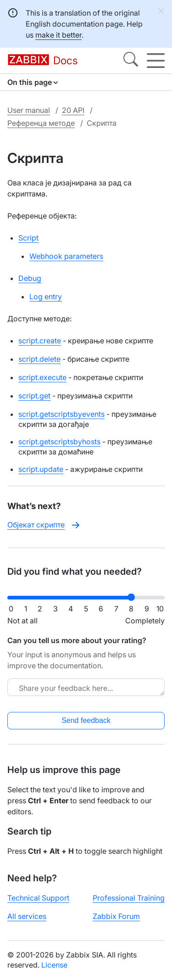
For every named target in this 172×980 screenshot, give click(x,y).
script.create (40, 341)
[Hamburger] (156, 61)
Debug (30, 278)
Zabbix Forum (116, 916)
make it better (58, 35)
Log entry (46, 297)
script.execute (42, 377)
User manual (29, 110)
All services (27, 916)
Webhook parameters (66, 256)
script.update (41, 469)
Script (28, 238)
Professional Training (129, 898)
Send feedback (86, 720)
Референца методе (41, 123)
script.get (34, 396)
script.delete (39, 359)
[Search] (131, 61)
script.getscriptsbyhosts (59, 442)
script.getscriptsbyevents (61, 414)
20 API (73, 110)
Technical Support (38, 898)
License (54, 965)
